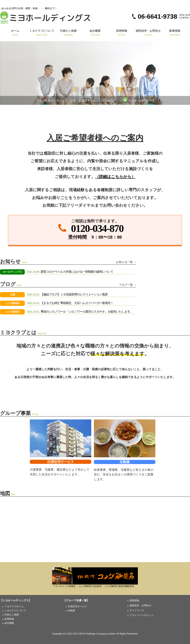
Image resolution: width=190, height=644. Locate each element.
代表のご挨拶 (68, 33)
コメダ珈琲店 (12, 303)
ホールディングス (12, 272)
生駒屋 (125, 462)
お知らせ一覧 (124, 262)
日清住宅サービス (61, 462)
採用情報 (122, 33)
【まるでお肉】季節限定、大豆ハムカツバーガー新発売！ (70, 303)
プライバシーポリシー (142, 615)
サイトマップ (137, 610)
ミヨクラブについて (42, 33)
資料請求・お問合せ (148, 33)
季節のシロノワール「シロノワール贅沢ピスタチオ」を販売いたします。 (80, 312)
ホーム (15, 33)
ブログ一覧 (126, 285)
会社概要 (95, 33)
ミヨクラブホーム (14, 606)
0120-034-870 (97, 228)
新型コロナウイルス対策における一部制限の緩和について (70, 272)
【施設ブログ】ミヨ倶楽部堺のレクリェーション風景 (67, 294)
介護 (12, 295)
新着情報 (175, 33)
